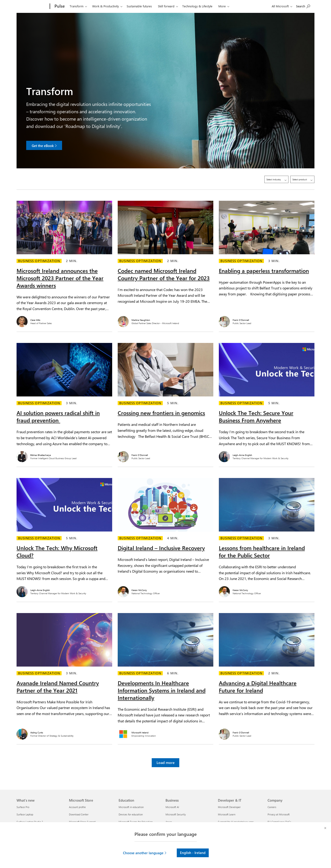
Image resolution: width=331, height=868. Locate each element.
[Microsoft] (32, 6)
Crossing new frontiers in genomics (161, 410)
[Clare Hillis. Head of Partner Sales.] (64, 319)
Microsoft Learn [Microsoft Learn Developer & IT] (227, 814)
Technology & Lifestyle (197, 6)
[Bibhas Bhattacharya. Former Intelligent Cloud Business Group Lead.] (64, 454)
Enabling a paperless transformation (264, 268)
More (222, 6)
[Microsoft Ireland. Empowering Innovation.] (165, 731)
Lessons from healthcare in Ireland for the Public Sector (262, 549)
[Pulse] (59, 6)
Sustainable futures (139, 6)
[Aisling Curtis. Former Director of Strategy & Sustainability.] (64, 731)
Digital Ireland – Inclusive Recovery (161, 545)
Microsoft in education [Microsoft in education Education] (131, 807)
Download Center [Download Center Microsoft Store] (79, 814)
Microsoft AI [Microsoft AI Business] (172, 807)
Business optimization (39, 258)
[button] (145, 853)
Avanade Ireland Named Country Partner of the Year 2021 (58, 684)
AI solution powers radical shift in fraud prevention (58, 414)
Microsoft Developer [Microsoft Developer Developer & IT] (229, 807)
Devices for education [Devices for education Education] (131, 814)
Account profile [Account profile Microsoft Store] (77, 807)
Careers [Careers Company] (272, 807)
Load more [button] (166, 760)
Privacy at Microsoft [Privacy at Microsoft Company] (279, 814)
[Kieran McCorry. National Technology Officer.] (165, 589)
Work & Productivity (106, 6)
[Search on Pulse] (303, 6)
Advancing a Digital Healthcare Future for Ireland (258, 684)
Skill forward (166, 6)
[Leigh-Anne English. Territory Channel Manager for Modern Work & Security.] (267, 454)
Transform (77, 6)
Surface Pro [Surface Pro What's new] (23, 807)
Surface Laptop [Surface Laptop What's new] (25, 814)
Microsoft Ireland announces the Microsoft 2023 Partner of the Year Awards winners (60, 275)
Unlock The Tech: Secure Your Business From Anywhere (256, 414)
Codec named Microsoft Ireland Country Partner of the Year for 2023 (164, 271)
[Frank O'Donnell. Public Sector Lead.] (267, 319)
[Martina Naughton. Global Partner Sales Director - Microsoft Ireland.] (165, 319)
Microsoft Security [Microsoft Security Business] (176, 814)
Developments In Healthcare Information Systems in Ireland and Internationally (162, 687)
